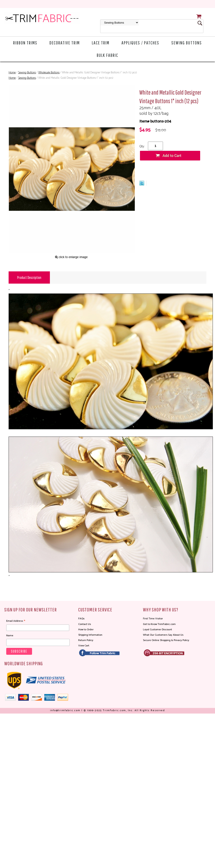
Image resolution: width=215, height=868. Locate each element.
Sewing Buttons (187, 43)
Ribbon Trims (25, 43)
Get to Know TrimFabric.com (159, 624)
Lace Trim (101, 43)
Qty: (142, 146)
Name (10, 636)
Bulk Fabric (107, 55)
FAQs (81, 619)
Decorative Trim (65, 43)
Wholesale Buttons (49, 73)
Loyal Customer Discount (157, 630)
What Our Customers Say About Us (163, 635)
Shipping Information (90, 635)
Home (12, 73)
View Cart (84, 646)
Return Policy (86, 640)
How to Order (86, 630)
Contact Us (85, 624)
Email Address (16, 621)
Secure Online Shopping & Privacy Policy (166, 640)
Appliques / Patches (140, 43)
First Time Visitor (153, 619)
